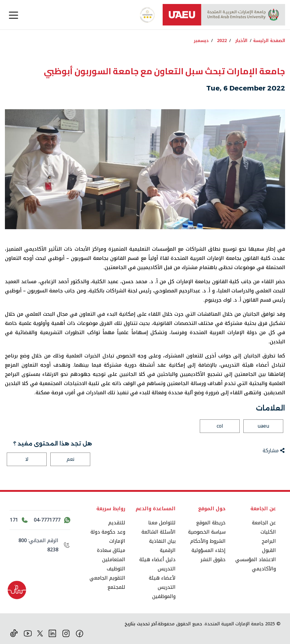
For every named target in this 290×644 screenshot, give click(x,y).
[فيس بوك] (80, 633)
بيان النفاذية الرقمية (162, 546)
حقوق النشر (213, 559)
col (220, 426)
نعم (70, 459)
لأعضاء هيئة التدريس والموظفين (162, 587)
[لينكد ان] (52, 633)
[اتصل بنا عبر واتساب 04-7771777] (52, 520)
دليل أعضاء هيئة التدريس (157, 564)
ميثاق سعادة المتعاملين (111, 555)
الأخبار (241, 41)
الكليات (268, 532)
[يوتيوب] (28, 633)
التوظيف (116, 569)
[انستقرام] (66, 633)
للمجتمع (116, 587)
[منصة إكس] (40, 633)
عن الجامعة (264, 523)
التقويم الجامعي (107, 578)
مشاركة (274, 451)
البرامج (269, 541)
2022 (222, 41)
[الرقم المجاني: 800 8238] (40, 545)
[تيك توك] (14, 633)
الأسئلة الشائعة (159, 532)
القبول (269, 550)
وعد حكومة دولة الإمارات (108, 536)
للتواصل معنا (162, 523)
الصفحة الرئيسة (269, 41)
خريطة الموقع (211, 523)
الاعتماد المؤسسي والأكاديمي (256, 564)
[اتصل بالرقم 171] (19, 520)
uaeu (263, 426)
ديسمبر (201, 41)
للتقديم (117, 523)
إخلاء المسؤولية (209, 550)
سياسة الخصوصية (207, 532)
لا (27, 459)
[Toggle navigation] (14, 15)
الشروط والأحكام (208, 541)
